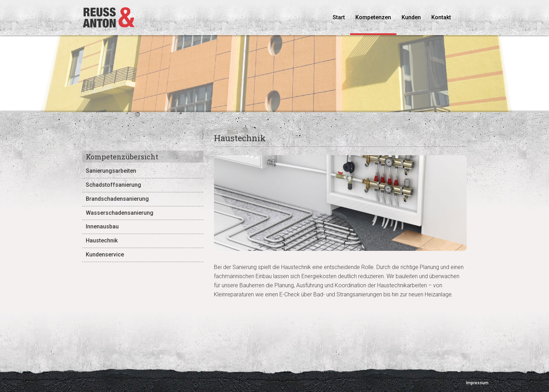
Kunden (411, 17)
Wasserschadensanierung (120, 213)
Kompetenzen (373, 17)
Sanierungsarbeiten (111, 171)
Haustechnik (102, 240)
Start (341, 17)
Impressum (477, 383)
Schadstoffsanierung (113, 185)
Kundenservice (105, 255)
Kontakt (441, 17)
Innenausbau (102, 226)
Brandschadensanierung (117, 199)
